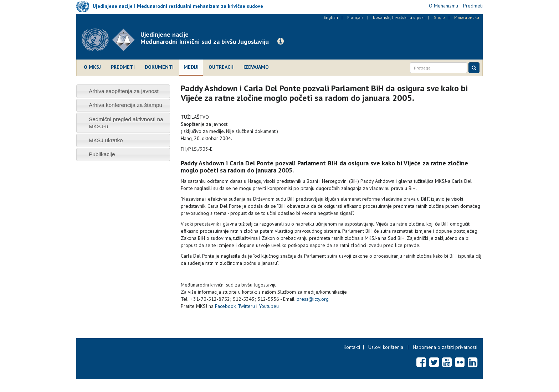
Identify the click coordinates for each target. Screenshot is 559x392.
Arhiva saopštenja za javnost (124, 91)
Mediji (191, 67)
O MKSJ (92, 67)
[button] (281, 41)
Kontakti (352, 347)
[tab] (123, 91)
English (331, 17)
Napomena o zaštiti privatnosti (445, 347)
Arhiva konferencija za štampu (125, 105)
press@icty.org (313, 299)
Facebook (225, 306)
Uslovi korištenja (386, 347)
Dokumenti (159, 67)
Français (355, 17)
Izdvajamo (256, 67)
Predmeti (123, 67)
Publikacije (102, 154)
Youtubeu (269, 306)
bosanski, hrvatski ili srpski (399, 17)
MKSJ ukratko (106, 140)
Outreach (221, 67)
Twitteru (246, 306)
